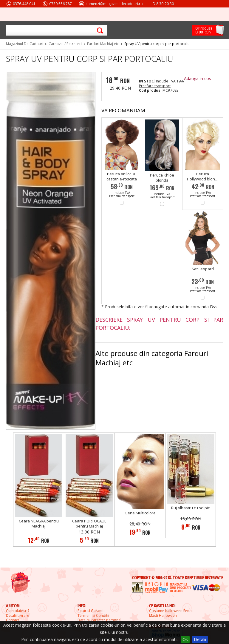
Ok (185, 639)
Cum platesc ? (18, 611)
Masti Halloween (163, 616)
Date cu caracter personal (99, 620)
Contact (13, 620)
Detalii (200, 639)
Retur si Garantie (92, 611)
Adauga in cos (198, 78)
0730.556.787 (61, 4)
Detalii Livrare (18, 616)
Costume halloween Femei (171, 611)
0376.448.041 (24, 4)
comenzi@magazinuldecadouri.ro (114, 4)
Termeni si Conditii (93, 616)
